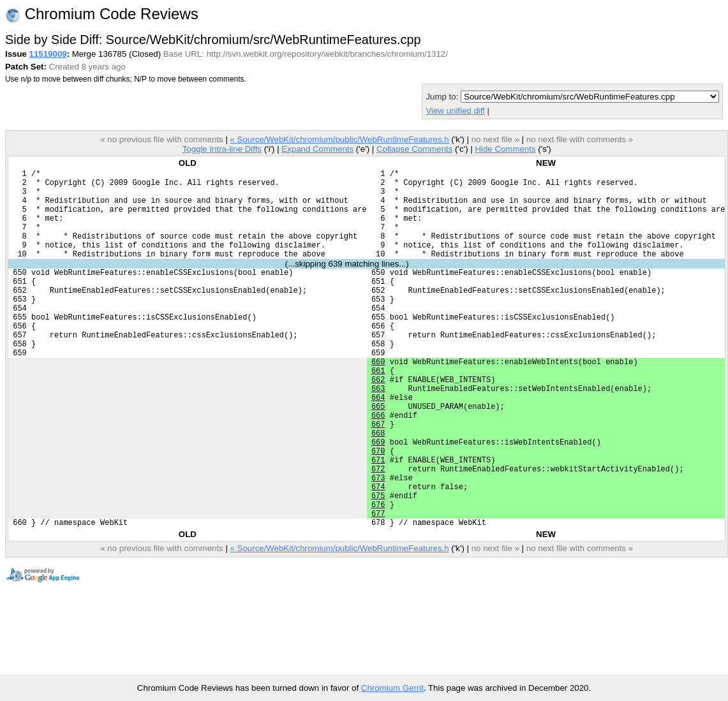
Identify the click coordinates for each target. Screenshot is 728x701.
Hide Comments (505, 149)
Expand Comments (317, 149)
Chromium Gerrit (392, 688)
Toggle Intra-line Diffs (222, 149)
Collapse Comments (414, 149)
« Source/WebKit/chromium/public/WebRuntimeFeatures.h (339, 139)
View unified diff (455, 111)
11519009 (48, 54)
